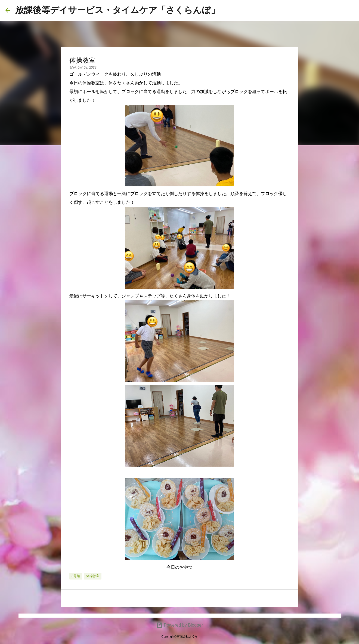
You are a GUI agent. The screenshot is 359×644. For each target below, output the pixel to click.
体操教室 (93, 576)
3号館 (76, 576)
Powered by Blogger (180, 625)
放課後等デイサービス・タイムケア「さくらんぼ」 (117, 10)
